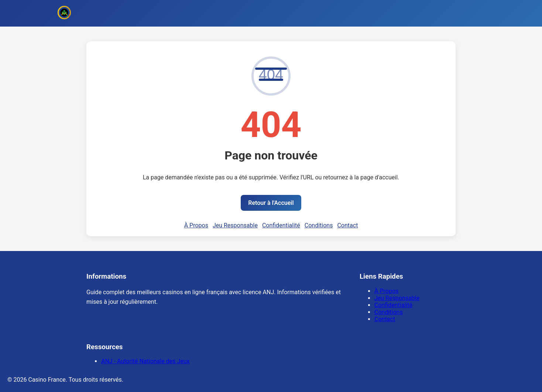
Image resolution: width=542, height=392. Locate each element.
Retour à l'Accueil (271, 203)
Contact (347, 225)
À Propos (196, 225)
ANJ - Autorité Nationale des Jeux (145, 361)
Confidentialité (281, 225)
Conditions (319, 225)
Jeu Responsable (235, 225)
